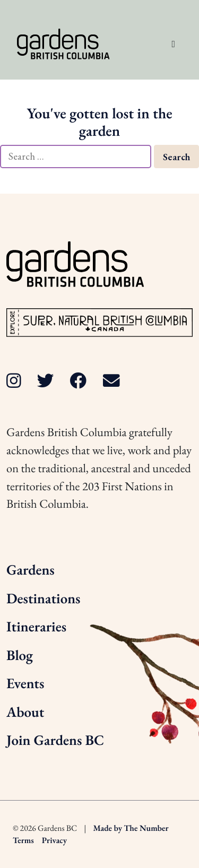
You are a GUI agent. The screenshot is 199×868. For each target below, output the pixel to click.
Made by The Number (131, 828)
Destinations (43, 599)
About (25, 712)
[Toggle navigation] (173, 44)
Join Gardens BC (55, 740)
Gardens (31, 570)
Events (25, 684)
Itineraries (36, 627)
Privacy (54, 840)
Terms (23, 840)
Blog (20, 656)
